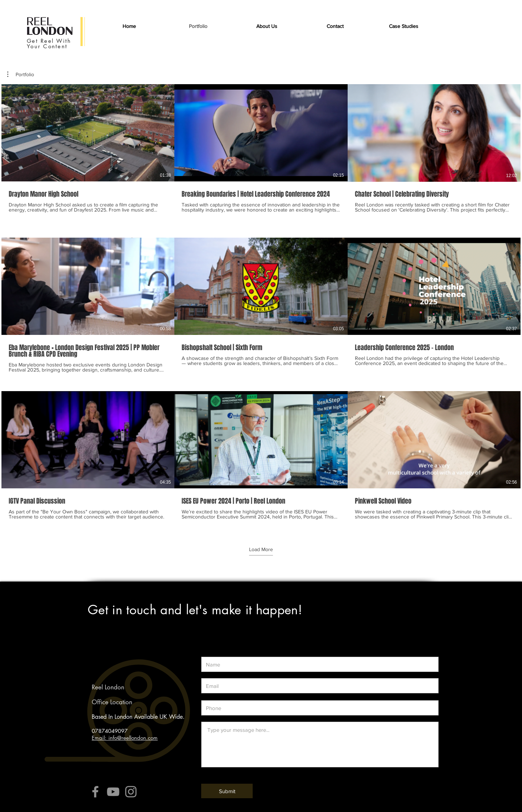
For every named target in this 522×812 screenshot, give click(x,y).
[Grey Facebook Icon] (95, 792)
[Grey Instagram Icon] (131, 792)
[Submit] (227, 791)
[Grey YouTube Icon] (113, 792)
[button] (404, 26)
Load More (261, 549)
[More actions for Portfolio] (21, 74)
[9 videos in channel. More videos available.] (261, 305)
